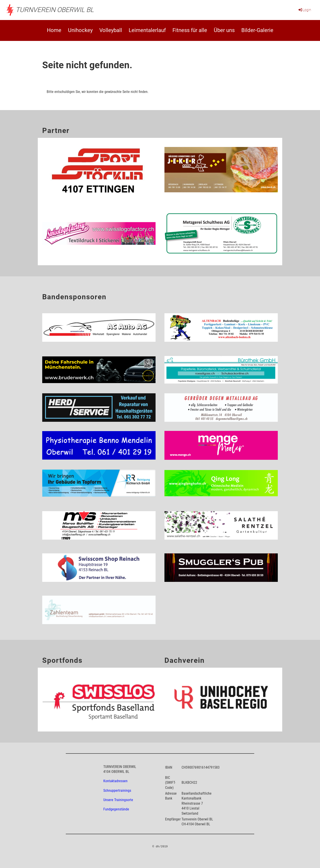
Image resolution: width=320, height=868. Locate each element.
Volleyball (111, 30)
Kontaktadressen (115, 781)
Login (304, 10)
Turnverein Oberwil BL (55, 10)
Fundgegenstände (116, 809)
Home (54, 30)
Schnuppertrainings (117, 791)
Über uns (224, 30)
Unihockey (80, 30)
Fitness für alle (190, 30)
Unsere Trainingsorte (118, 800)
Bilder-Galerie (257, 30)
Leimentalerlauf (147, 30)
